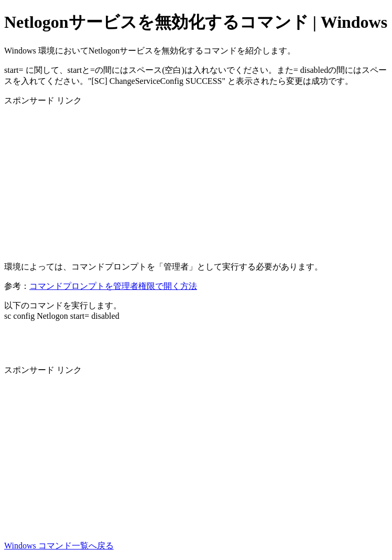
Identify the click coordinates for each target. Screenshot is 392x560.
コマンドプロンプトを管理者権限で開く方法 (113, 286)
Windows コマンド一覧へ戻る (59, 546)
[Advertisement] (196, 180)
